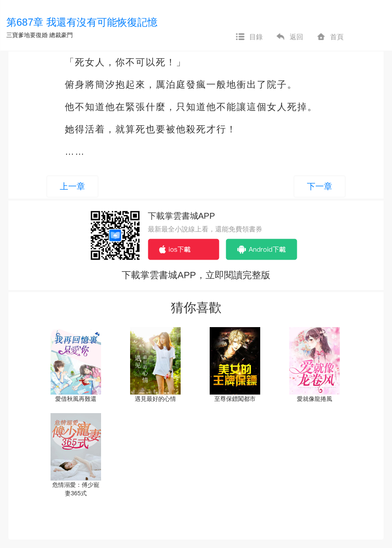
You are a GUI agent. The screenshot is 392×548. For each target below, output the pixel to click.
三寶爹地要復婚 (27, 35)
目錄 (249, 37)
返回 (289, 37)
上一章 (72, 186)
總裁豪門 (61, 35)
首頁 (330, 37)
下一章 (320, 186)
